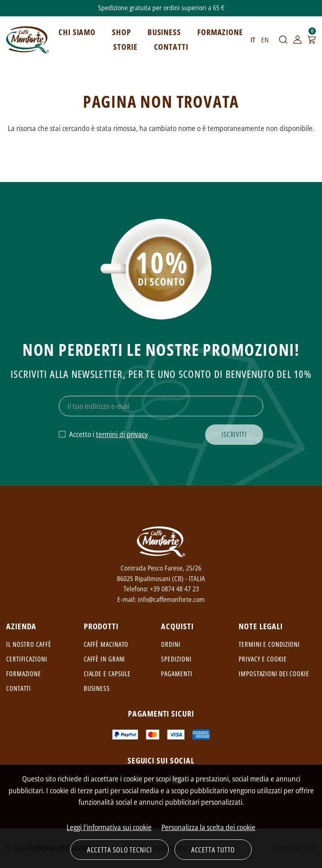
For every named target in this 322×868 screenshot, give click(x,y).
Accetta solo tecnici (120, 850)
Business (97, 688)
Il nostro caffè (29, 644)
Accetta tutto (213, 850)
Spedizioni (176, 659)
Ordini (171, 644)
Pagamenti (177, 674)
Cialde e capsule (107, 674)
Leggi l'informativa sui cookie (109, 827)
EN (265, 40)
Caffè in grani (105, 659)
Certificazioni (27, 659)
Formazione (24, 674)
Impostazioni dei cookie (274, 674)
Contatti (19, 688)
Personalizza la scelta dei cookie (208, 827)
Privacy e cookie (263, 659)
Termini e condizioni (269, 644)
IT (253, 40)
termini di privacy (122, 434)
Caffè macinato (106, 644)
